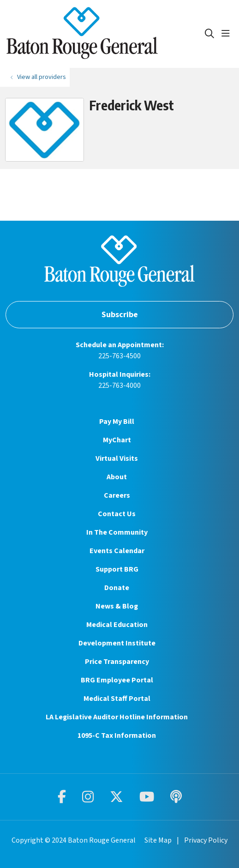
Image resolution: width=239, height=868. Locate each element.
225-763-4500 (119, 356)
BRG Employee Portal (117, 680)
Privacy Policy (206, 840)
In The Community (117, 532)
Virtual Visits (117, 458)
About (117, 477)
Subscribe (120, 315)
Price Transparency (117, 662)
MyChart (117, 440)
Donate (117, 588)
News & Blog (117, 606)
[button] (227, 34)
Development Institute (117, 643)
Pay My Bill (117, 422)
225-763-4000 (119, 386)
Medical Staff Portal (117, 699)
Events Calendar (117, 551)
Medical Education (117, 625)
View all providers (42, 77)
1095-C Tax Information (117, 735)
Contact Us (117, 514)
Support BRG (117, 569)
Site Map (158, 840)
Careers (117, 495)
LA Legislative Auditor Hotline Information (117, 717)
